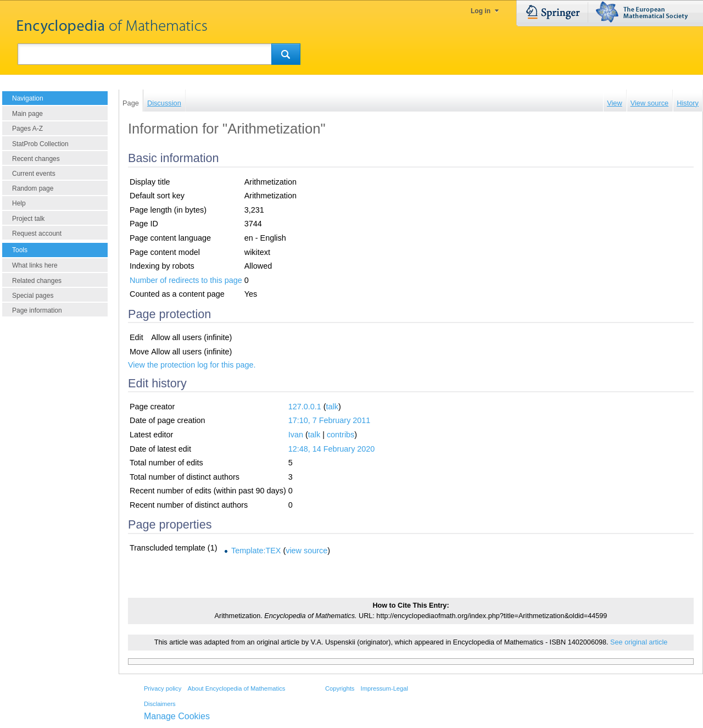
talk (332, 407)
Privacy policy (163, 688)
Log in (481, 11)
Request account (37, 234)
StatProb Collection (40, 144)
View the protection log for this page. (192, 365)
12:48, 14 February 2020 (332, 449)
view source (306, 551)
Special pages (33, 296)
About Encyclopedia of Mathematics (236, 688)
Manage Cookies (177, 716)
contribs (341, 435)
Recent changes (36, 159)
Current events (34, 174)
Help (19, 203)
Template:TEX (256, 551)
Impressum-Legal (384, 688)
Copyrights (340, 688)
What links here (35, 265)
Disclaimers (160, 704)
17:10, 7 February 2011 (330, 420)
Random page (33, 188)
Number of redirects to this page (186, 280)
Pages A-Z (27, 129)
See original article (639, 642)
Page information (37, 310)
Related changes (37, 281)
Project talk (28, 219)
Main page (27, 114)
